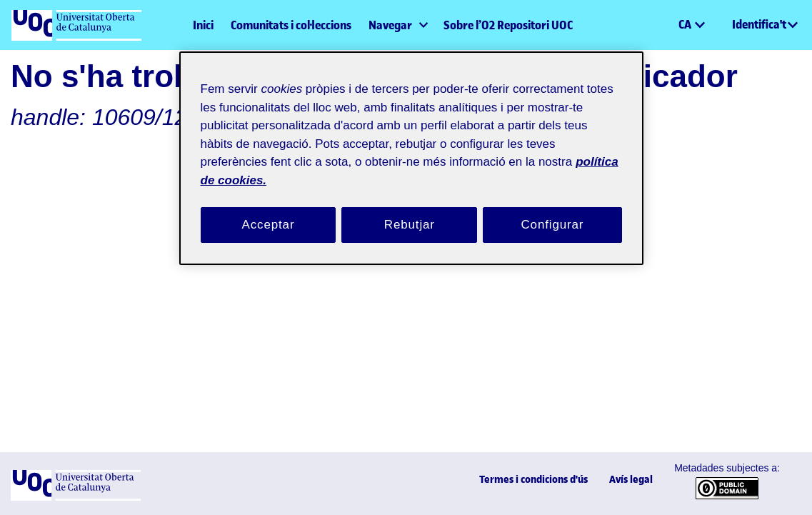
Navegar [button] (390, 25)
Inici (203, 25)
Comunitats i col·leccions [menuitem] (291, 25)
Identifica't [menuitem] (759, 24)
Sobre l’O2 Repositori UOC (508, 25)
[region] (411, 150)
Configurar (553, 208)
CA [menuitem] (686, 24)
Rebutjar (409, 208)
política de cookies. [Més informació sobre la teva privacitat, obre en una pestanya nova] (367, 162)
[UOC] (76, 497)
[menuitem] (397, 25)
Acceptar (269, 208)
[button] (667, 25)
